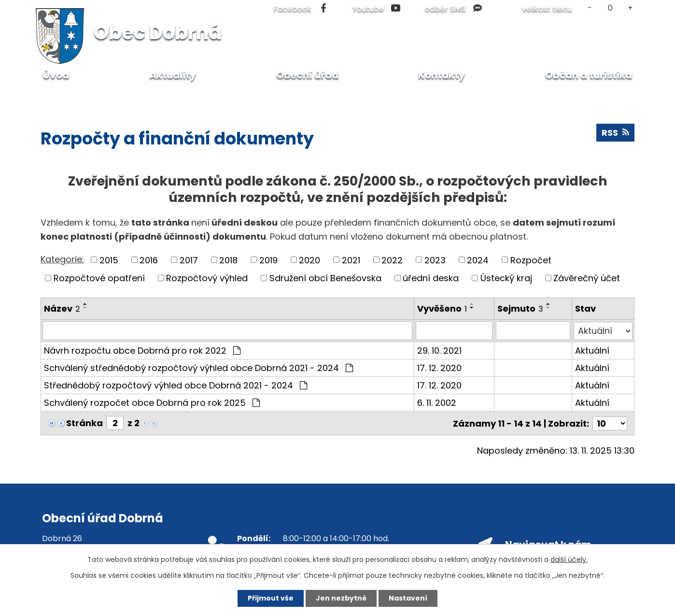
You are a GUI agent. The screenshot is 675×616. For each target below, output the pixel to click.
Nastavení (408, 598)
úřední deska (431, 278)
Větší (630, 8)
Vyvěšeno (442, 308)
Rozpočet (531, 260)
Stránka (84, 423)
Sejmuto (520, 308)
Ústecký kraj (506, 278)
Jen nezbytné (341, 598)
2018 (228, 260)
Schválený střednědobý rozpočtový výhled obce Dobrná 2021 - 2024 (198, 367)
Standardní (610, 8)
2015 (109, 260)
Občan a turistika (589, 75)
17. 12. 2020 (439, 367)
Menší (590, 8)
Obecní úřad (98, 96)
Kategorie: (62, 259)
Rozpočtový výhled (207, 278)
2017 (189, 260)
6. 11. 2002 (437, 402)
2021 (351, 260)
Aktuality (173, 75)
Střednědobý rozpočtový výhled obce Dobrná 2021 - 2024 (176, 385)
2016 (149, 260)
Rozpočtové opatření (99, 278)
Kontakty (442, 75)
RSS (615, 133)
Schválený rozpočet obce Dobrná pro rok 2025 (152, 402)
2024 (478, 260)
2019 (268, 260)
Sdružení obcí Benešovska (325, 278)
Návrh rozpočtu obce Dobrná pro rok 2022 (142, 350)
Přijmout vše (271, 598)
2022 (392, 260)
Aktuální (592, 350)
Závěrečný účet (587, 278)
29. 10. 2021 (439, 350)
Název (62, 308)
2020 (309, 260)
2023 (435, 260)
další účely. (569, 559)
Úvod (51, 96)
